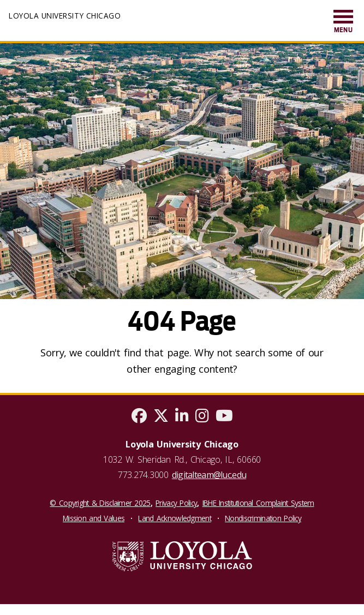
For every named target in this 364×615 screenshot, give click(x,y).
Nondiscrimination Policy (263, 518)
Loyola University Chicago (65, 16)
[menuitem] (343, 22)
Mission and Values (94, 518)
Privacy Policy (176, 503)
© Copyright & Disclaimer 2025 (100, 503)
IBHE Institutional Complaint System (258, 503)
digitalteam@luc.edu (209, 475)
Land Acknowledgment (174, 518)
